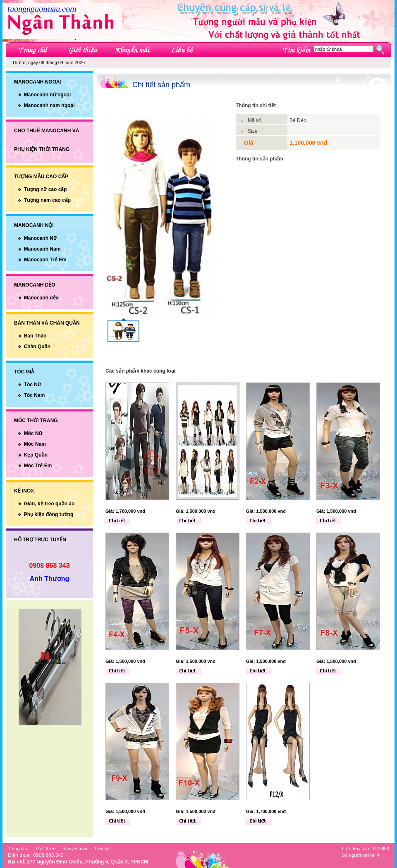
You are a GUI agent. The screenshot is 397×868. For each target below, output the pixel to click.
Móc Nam (35, 444)
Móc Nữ (33, 433)
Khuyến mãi (75, 849)
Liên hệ (102, 849)
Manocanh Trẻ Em (45, 260)
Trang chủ (18, 849)
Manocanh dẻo (41, 298)
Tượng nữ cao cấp (45, 189)
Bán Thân (35, 336)
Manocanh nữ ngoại (48, 95)
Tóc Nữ (32, 385)
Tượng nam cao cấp (47, 200)
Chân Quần (37, 347)
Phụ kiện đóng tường (49, 514)
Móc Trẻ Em (38, 466)
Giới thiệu (46, 849)
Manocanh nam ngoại (49, 105)
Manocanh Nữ (40, 238)
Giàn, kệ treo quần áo (49, 504)
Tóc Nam (35, 395)
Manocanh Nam (42, 249)
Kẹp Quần (36, 455)
